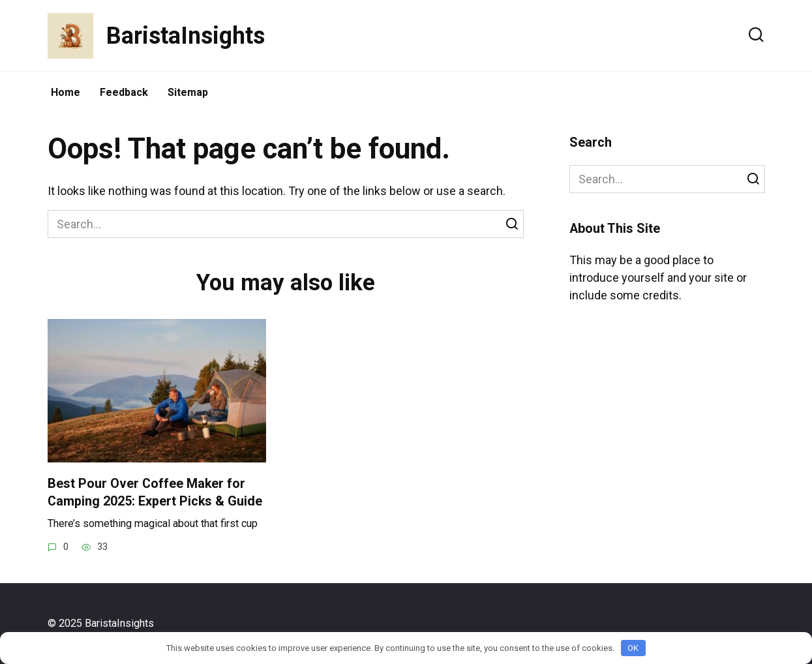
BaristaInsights (186, 36)
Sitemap (188, 92)
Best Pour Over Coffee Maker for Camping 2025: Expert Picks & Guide (155, 492)
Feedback (124, 92)
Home (66, 92)
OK (633, 648)
